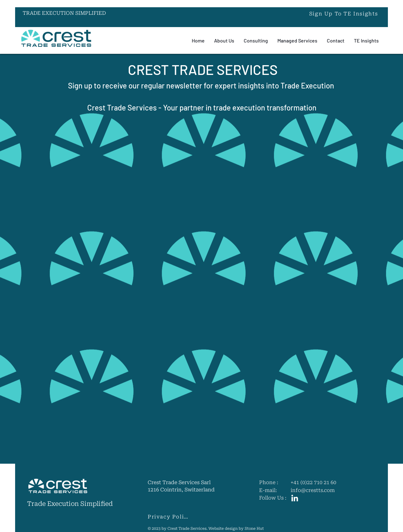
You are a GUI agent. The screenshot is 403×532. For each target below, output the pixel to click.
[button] (344, 14)
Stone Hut (254, 529)
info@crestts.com (313, 491)
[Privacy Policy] (170, 517)
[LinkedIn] (295, 499)
